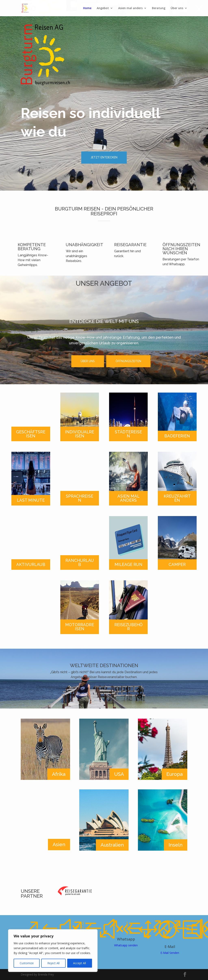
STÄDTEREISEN (128, 434)
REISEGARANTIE (130, 245)
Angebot (103, 8)
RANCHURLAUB (80, 562)
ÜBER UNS (88, 361)
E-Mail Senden (170, 953)
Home (87, 8)
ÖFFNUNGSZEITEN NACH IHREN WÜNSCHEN (181, 249)
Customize (27, 963)
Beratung (159, 8)
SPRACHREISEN (80, 498)
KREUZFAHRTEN (177, 498)
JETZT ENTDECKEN (104, 157)
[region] (53, 951)
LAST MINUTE (31, 500)
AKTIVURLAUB (31, 565)
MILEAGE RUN (128, 565)
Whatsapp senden (126, 945)
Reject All (53, 963)
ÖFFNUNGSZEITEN (128, 361)
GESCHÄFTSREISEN (31, 434)
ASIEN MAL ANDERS (128, 498)
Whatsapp (126, 939)
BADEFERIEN (177, 436)
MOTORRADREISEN (80, 627)
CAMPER (177, 565)
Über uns (177, 8)
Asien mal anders (130, 8)
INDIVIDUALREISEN (80, 434)
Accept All (80, 963)
